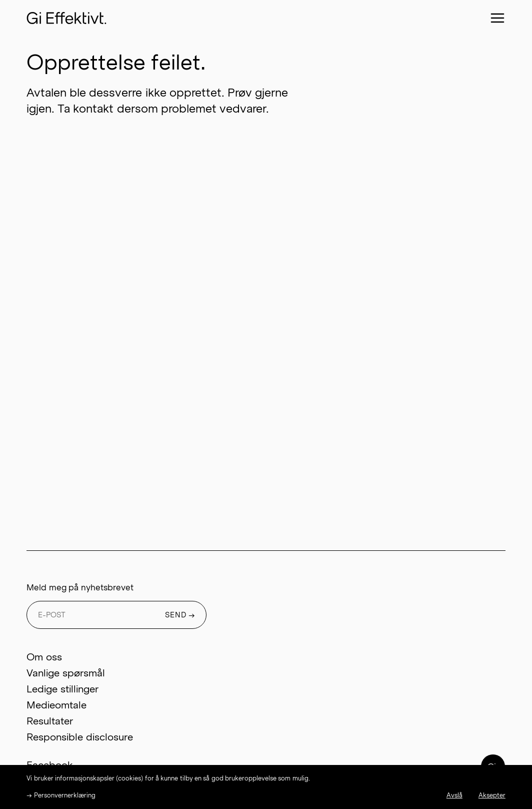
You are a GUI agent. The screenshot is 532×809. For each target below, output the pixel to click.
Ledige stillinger (62, 689)
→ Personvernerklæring (61, 795)
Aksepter (492, 795)
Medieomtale (56, 705)
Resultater (50, 721)
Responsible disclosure (79, 737)
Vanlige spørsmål (65, 673)
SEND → (180, 615)
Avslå (454, 795)
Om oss (44, 657)
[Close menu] (497, 18)
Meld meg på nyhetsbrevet (80, 587)
